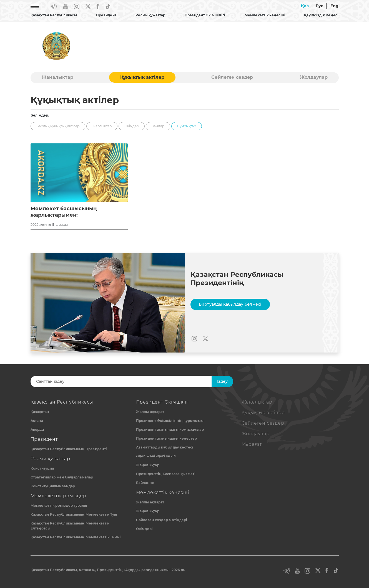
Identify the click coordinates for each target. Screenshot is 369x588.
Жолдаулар (314, 77)
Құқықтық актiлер (142, 77)
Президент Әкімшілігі (205, 15)
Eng (335, 6)
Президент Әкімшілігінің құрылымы (170, 421)
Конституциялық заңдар (53, 486)
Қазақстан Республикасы (54, 15)
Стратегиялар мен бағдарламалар (62, 477)
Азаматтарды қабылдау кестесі (165, 447)
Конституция (42, 468)
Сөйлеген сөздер (232, 77)
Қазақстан (40, 412)
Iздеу (222, 381)
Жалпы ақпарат (150, 412)
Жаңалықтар (57, 77)
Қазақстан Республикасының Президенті (69, 449)
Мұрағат (252, 444)
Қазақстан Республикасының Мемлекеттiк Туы (74, 514)
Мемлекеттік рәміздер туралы (59, 505)
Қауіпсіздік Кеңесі (321, 15)
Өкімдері (145, 529)
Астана (37, 421)
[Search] (125, 382)
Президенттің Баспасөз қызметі (166, 474)
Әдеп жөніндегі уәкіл (156, 456)
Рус (320, 6)
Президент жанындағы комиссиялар (170, 429)
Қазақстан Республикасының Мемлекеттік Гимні (76, 537)
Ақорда (37, 429)
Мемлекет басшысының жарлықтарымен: (64, 212)
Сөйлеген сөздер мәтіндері (162, 520)
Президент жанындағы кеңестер (167, 438)
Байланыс (145, 483)
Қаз (305, 6)
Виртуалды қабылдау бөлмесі (230, 304)
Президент (106, 15)
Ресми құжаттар (150, 15)
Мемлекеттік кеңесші (265, 15)
